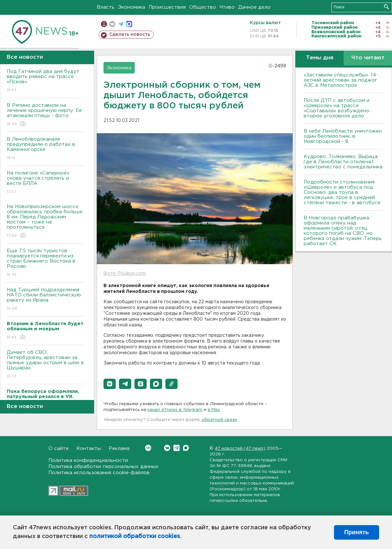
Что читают (368, 58)
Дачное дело (254, 7)
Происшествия (167, 7)
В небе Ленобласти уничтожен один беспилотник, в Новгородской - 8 (343, 136)
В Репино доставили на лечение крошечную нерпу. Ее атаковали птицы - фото (45, 115)
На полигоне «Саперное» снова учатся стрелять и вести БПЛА (45, 183)
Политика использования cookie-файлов (99, 473)
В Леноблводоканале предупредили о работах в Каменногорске (45, 149)
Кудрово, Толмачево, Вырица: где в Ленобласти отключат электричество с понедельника (343, 162)
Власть (106, 7)
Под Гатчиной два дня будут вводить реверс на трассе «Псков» (45, 81)
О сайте (59, 449)
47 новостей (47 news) (240, 449)
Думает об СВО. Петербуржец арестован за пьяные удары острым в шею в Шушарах (45, 365)
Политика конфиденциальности (88, 460)
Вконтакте (148, 448)
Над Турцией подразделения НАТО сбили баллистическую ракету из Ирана (45, 299)
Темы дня (320, 58)
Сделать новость (130, 35)
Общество (203, 7)
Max (186, 448)
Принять (357, 532)
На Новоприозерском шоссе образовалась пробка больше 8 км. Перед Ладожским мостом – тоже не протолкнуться (45, 221)
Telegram (176, 448)
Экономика (132, 7)
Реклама (119, 449)
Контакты (89, 449)
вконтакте (112, 24)
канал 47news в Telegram (175, 410)
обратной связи (219, 420)
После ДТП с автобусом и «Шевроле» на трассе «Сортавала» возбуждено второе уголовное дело (337, 108)
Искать (386, 7)
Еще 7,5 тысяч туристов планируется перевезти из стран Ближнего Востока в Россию (45, 263)
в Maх (214, 410)
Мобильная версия (104, 24)
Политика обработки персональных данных (103, 467)
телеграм (121, 24)
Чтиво (227, 7)
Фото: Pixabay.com (124, 274)
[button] (110, 384)
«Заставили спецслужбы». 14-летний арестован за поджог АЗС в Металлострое (341, 80)
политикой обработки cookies (135, 536)
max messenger (129, 24)
